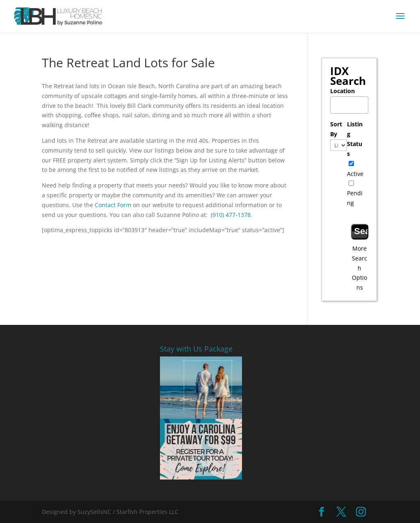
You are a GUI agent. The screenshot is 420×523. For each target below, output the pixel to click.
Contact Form (113, 205)
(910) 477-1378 (231, 215)
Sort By (336, 129)
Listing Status (355, 139)
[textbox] (351, 103)
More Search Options (360, 268)
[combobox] (349, 105)
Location (342, 91)
